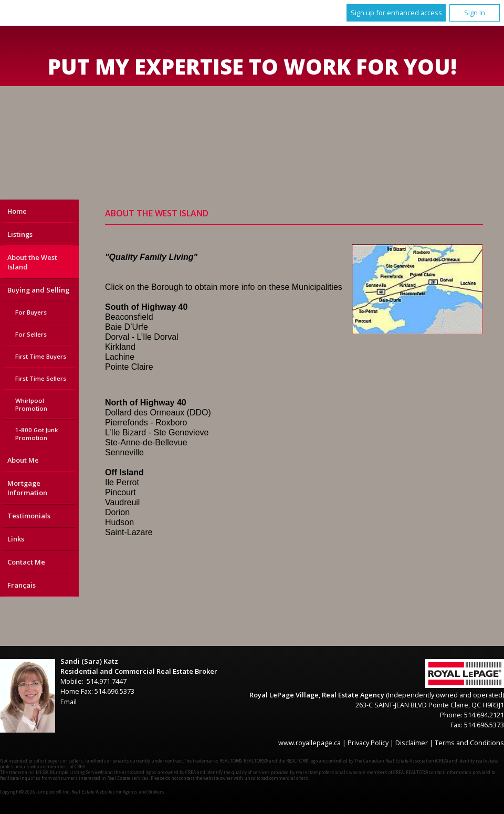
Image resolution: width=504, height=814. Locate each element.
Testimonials (29, 516)
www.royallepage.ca (309, 743)
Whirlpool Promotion (31, 404)
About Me (23, 460)
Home (17, 211)
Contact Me (26, 562)
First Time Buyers (41, 356)
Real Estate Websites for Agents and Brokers (118, 792)
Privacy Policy (368, 743)
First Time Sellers (41, 378)
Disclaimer (412, 743)
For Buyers (31, 312)
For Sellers (31, 334)
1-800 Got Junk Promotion (36, 434)
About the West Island (32, 262)
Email (69, 702)
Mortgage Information (27, 488)
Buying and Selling (38, 290)
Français (22, 585)
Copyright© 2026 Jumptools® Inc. (35, 792)
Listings (20, 234)
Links (16, 539)
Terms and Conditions (469, 743)
